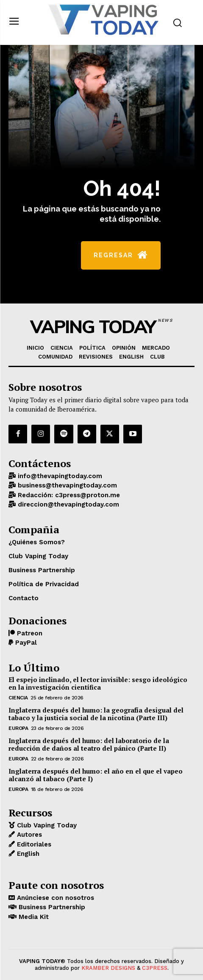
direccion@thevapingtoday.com (67, 504)
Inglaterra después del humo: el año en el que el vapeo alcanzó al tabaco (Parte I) (96, 775)
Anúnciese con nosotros (54, 898)
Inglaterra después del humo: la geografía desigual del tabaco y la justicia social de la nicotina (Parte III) (96, 714)
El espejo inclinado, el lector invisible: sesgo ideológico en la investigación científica (98, 683)
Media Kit (33, 917)
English (27, 854)
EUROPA (18, 728)
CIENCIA (18, 698)
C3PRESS (155, 968)
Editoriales (33, 844)
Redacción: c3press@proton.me (68, 495)
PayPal (25, 643)
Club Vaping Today (46, 825)
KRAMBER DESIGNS (108, 968)
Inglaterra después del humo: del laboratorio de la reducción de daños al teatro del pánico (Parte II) (89, 744)
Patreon (29, 633)
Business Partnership (51, 907)
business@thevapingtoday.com (66, 485)
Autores (28, 835)
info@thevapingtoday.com (59, 476)
